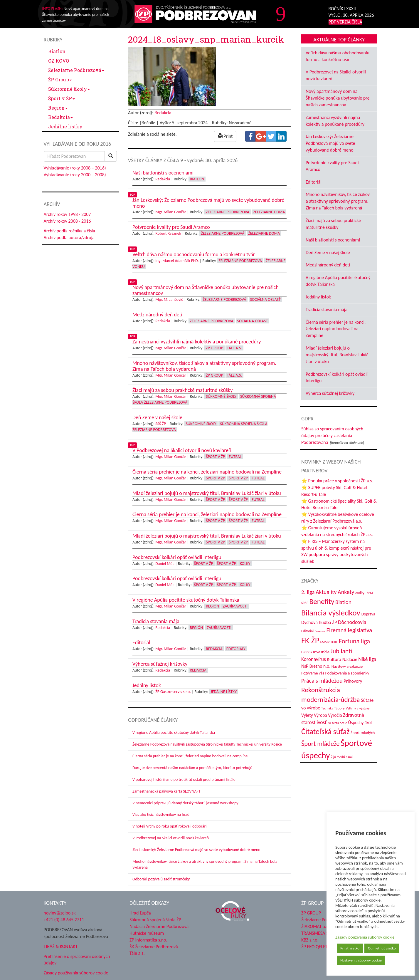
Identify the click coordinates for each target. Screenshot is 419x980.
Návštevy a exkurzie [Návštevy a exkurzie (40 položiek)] (347, 666)
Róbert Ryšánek (168, 233)
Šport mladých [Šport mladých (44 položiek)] (363, 733)
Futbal (235, 457)
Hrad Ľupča (140, 913)
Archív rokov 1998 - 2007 (67, 214)
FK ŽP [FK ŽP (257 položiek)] (310, 640)
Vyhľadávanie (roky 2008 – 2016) (75, 168)
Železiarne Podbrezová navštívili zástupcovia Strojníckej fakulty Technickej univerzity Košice (207, 744)
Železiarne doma (269, 212)
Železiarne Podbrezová (76, 70)
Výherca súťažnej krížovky (330, 393)
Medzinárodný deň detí (328, 265)
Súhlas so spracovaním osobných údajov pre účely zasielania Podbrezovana (332, 436)
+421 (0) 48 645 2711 (64, 920)
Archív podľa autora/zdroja (69, 238)
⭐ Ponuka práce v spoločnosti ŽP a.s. (337, 481)
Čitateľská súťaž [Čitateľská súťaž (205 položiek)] (325, 731)
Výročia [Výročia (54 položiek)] (335, 715)
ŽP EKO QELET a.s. (318, 947)
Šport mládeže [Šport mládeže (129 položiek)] (320, 744)
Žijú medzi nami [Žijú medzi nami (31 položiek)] (342, 757)
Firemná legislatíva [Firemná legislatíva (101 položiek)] (349, 630)
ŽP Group (60, 79)
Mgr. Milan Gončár (171, 212)
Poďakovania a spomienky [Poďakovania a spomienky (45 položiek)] (347, 673)
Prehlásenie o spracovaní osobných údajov (77, 960)
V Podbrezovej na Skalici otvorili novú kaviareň (171, 838)
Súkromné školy (69, 89)
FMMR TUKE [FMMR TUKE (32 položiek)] (329, 642)
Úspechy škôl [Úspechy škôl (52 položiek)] (360, 723)
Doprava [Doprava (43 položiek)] (368, 614)
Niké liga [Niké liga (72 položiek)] (367, 659)
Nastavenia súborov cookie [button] (361, 960)
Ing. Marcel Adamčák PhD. (177, 261)
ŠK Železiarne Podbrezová (154, 947)
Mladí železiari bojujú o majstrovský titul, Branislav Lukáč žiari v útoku (337, 355)
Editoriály (236, 649)
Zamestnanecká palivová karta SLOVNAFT (166, 791)
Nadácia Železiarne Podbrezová (159, 926)
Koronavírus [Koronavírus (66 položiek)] (314, 659)
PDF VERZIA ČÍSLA (345, 22)
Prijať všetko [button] (350, 948)
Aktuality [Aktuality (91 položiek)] (326, 592)
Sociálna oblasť (265, 299)
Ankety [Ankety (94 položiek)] (346, 592)
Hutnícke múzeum (147, 933)
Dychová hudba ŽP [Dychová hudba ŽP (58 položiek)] (319, 622)
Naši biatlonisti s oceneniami (333, 240)
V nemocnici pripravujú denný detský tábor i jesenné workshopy (185, 803)
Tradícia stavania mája (327, 309)
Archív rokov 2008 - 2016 (67, 221)
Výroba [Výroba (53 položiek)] (320, 715)
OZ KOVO (59, 61)
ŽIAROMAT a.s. (315, 926)
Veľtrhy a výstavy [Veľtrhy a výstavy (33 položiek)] (358, 708)
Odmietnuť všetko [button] (382, 948)
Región (58, 108)
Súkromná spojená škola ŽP (155, 920)
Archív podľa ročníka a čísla (69, 231)
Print (225, 136)
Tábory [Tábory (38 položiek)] (339, 708)
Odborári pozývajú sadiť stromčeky (161, 879)
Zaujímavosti (235, 606)
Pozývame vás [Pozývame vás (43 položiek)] (313, 673)
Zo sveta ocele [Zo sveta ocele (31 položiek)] (337, 723)
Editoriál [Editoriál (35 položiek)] (307, 631)
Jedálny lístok (318, 297)
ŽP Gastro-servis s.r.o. (173, 692)
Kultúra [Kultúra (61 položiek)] (334, 659)
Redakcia (60, 117)
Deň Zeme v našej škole (328, 252)
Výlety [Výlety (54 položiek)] (307, 715)
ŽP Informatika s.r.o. (148, 940)
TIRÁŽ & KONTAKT (61, 946)
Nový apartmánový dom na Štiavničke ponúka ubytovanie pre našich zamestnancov (338, 98)
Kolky (245, 564)
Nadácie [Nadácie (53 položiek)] (350, 659)
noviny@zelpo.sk (60, 913)
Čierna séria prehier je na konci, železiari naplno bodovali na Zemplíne (190, 756)
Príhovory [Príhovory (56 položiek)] (353, 681)
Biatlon (57, 51)
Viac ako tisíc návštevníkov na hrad (161, 814)
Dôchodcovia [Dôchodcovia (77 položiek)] (352, 622)
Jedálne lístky (65, 126)
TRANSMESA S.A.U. (319, 933)
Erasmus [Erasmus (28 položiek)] (320, 631)
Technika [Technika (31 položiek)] (327, 708)
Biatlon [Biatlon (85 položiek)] (343, 602)
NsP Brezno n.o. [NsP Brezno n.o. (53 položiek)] (316, 666)
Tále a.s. (234, 348)
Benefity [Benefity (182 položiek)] (322, 601)
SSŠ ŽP (161, 424)
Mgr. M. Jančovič (169, 299)
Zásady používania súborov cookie (365, 937)
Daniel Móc (165, 564)
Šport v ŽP (62, 98)
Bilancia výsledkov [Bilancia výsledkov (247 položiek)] (331, 613)
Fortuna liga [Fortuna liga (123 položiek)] (354, 641)
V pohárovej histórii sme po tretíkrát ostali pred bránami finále (184, 780)
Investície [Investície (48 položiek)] (321, 652)
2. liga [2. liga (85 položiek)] (308, 592)
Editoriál (314, 182)
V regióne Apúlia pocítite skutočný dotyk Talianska (174, 733)
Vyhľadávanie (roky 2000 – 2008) (75, 175)
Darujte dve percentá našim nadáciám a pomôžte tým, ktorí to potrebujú (192, 768)
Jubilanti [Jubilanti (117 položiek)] (341, 651)
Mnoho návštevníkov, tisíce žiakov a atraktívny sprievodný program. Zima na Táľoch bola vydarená (338, 201)
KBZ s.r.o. (310, 940)
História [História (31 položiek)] (307, 652)
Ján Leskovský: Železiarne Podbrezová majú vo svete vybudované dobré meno (196, 850)
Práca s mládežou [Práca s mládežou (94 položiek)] (322, 681)
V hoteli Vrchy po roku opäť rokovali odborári (170, 826)
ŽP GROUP (311, 913)
